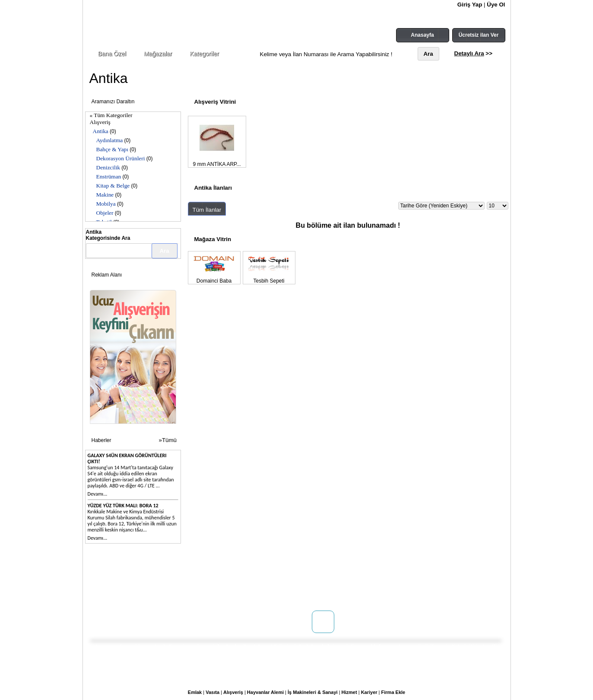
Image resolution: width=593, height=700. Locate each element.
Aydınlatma (110, 140)
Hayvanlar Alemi (265, 692)
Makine (105, 195)
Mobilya (106, 204)
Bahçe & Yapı (112, 149)
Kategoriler (204, 54)
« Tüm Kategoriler (111, 115)
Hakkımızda (117, 576)
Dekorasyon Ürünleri (121, 158)
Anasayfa (422, 35)
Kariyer (369, 692)
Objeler (105, 213)
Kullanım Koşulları (263, 576)
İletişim (112, 585)
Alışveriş (100, 122)
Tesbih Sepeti (269, 281)
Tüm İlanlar (207, 210)
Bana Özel (112, 54)
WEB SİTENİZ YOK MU (130, 593)
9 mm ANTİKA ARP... (217, 164)
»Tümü (168, 440)
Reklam (174, 593)
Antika (101, 131)
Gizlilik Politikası (261, 593)
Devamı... (98, 494)
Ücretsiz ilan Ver (479, 35)
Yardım (249, 602)
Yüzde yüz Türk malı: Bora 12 (123, 506)
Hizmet (349, 692)
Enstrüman (109, 177)
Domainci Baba (214, 281)
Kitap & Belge (113, 186)
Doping (174, 576)
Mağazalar (158, 54)
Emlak (195, 692)
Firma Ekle (393, 692)
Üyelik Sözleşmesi (263, 585)
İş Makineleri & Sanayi (313, 692)
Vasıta (212, 692)
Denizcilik (108, 167)
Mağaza (175, 585)
